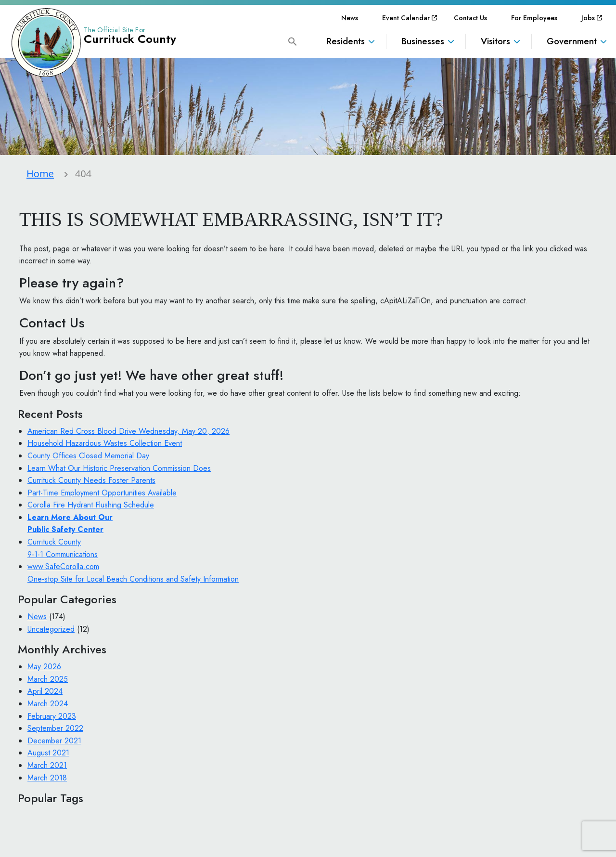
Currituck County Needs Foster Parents (91, 480)
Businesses (423, 41)
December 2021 (54, 741)
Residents (346, 41)
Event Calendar (406, 18)
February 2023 (52, 716)
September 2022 (55, 728)
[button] (293, 41)
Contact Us (470, 18)
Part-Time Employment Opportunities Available (102, 493)
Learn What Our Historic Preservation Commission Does (119, 468)
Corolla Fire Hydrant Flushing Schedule (91, 505)
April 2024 (45, 691)
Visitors (495, 41)
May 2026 (44, 667)
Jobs (588, 18)
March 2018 (47, 778)
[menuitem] (350, 18)
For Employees (534, 18)
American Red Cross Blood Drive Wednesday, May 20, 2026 (128, 431)
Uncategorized (51, 629)
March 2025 (48, 679)
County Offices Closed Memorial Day (88, 456)
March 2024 (48, 704)
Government (572, 41)
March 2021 (47, 765)
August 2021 (48, 753)
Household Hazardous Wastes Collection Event (105, 443)
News (350, 18)
